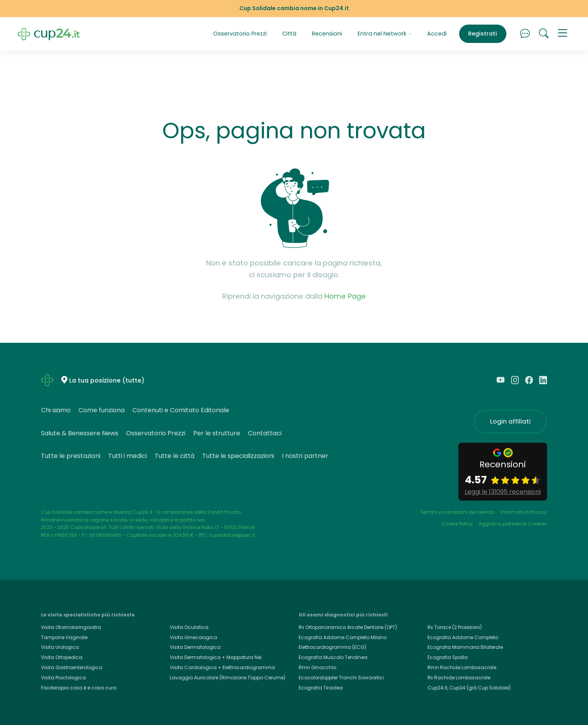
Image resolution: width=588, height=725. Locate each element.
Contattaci (265, 433)
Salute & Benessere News (80, 433)
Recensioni (327, 34)
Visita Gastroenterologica (72, 667)
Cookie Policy (457, 524)
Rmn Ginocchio (317, 667)
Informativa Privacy (524, 512)
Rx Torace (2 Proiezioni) (455, 627)
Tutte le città (175, 456)
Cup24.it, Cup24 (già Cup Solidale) (469, 688)
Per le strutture (217, 433)
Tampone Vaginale (64, 637)
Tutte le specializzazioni (238, 456)
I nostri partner (305, 456)
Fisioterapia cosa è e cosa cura (79, 688)
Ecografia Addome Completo (463, 637)
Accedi (437, 34)
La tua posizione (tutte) (107, 380)
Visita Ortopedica (62, 657)
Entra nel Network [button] (385, 34)
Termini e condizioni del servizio (457, 512)
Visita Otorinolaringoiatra (71, 627)
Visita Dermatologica (195, 647)
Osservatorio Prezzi (240, 34)
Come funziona (102, 410)
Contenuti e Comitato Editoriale (181, 410)
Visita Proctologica (63, 678)
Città (289, 34)
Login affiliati (510, 421)
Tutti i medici (127, 456)
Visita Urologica (60, 647)
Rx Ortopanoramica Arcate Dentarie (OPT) (348, 627)
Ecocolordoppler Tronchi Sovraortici (341, 678)
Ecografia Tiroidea (321, 688)
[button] (563, 34)
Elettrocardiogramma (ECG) (332, 647)
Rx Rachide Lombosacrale (459, 678)
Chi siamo (56, 410)
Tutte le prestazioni (71, 456)
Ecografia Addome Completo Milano (343, 637)
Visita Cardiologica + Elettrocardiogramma (222, 667)
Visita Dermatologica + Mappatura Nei (216, 657)
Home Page (345, 296)
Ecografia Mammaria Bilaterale (465, 647)
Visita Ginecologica (193, 637)
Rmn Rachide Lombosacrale (462, 667)
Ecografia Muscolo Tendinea (333, 657)
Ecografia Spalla (448, 657)
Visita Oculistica (189, 627)
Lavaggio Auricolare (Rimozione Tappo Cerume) (228, 678)
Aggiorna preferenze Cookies (513, 524)
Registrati (483, 34)
